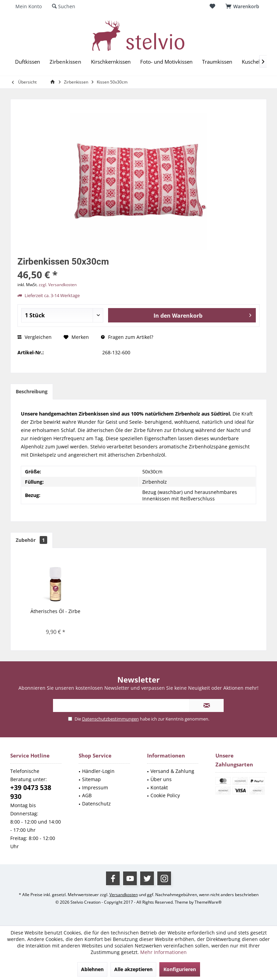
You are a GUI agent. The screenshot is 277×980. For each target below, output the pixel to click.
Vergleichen (35, 337)
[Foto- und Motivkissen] (166, 62)
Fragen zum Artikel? (127, 337)
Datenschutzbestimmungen (110, 719)
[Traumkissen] (217, 62)
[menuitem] (243, 7)
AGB (87, 795)
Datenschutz (96, 804)
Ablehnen (92, 969)
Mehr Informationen (163, 952)
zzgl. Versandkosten (58, 285)
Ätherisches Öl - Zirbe (55, 611)
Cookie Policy (165, 795)
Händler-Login (98, 771)
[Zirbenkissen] (65, 62)
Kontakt (159, 787)
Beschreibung (32, 391)
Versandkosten (124, 895)
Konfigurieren (180, 969)
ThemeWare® (208, 902)
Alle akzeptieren (133, 969)
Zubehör (31, 540)
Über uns (161, 779)
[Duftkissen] (28, 62)
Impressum (95, 787)
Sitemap (91, 779)
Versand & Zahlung (172, 771)
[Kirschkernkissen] (111, 62)
